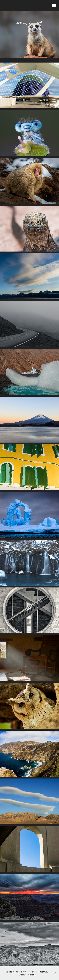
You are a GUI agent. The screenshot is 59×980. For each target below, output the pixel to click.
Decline (32, 975)
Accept (23, 975)
